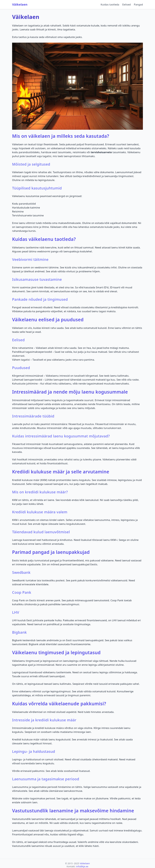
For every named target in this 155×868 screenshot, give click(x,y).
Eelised (127, 5)
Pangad (138, 5)
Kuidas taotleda (110, 5)
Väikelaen (20, 4)
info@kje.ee (82, 866)
